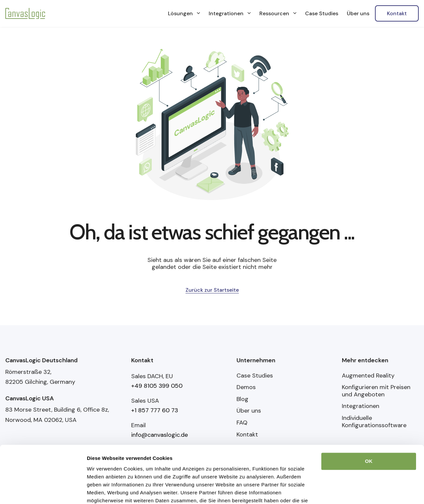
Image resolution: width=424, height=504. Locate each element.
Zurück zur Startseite (212, 290)
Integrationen (361, 406)
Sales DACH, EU (152, 376)
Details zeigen (104, 491)
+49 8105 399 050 (157, 386)
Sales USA (145, 401)
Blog (242, 399)
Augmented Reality (368, 376)
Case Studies (255, 376)
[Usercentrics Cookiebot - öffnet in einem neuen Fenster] (43, 491)
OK (369, 425)
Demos (246, 387)
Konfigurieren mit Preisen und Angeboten (376, 391)
